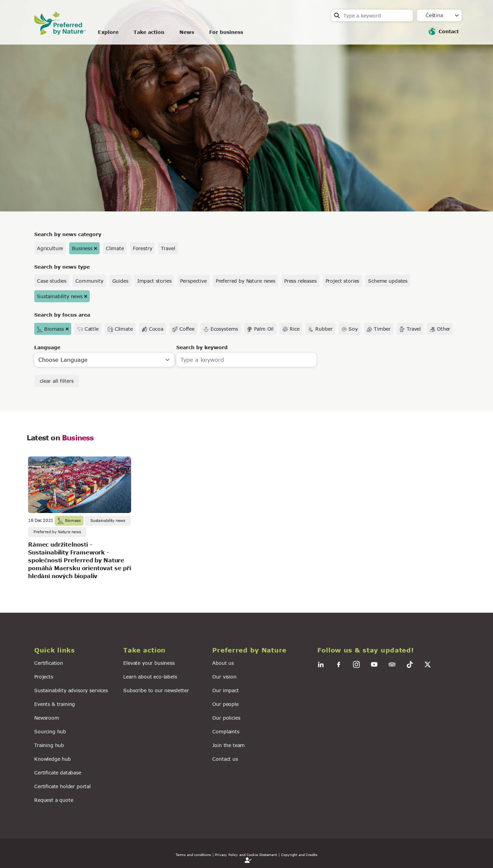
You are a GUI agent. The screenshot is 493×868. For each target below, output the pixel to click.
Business (82, 248)
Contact (449, 31)
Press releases (300, 281)
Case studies (52, 281)
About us (223, 663)
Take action (149, 32)
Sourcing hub (50, 731)
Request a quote (54, 800)
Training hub (49, 745)
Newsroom (47, 718)
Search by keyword (202, 347)
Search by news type (62, 267)
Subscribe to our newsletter (156, 690)
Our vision (224, 677)
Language (47, 347)
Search (337, 15)
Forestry (143, 248)
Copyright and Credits (299, 855)
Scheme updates (388, 281)
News (187, 32)
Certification (49, 663)
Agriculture (50, 248)
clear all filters (57, 381)
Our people (225, 704)
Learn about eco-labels (150, 677)
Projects (44, 677)
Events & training (55, 704)
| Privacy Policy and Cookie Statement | (246, 855)
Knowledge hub (53, 759)
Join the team (229, 745)
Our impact (225, 690)
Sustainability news (60, 296)
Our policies (226, 718)
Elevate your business (149, 663)
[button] (75, 650)
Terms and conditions (193, 855)
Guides (120, 281)
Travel (168, 248)
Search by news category (68, 234)
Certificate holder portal (62, 786)
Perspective (193, 281)
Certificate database (58, 773)
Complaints (226, 731)
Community (89, 281)
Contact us (225, 759)
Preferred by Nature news (245, 281)
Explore (108, 32)
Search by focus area (62, 315)
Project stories (343, 281)
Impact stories (154, 281)
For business (226, 32)
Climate (115, 248)
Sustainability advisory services (71, 690)
